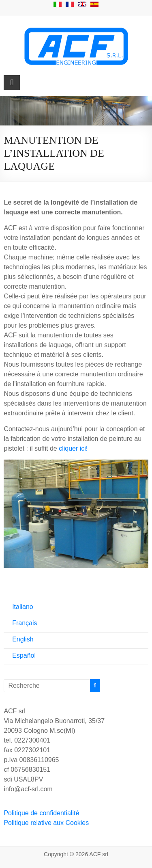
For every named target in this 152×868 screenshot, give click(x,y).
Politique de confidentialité (41, 813)
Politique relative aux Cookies (46, 823)
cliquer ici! (73, 448)
